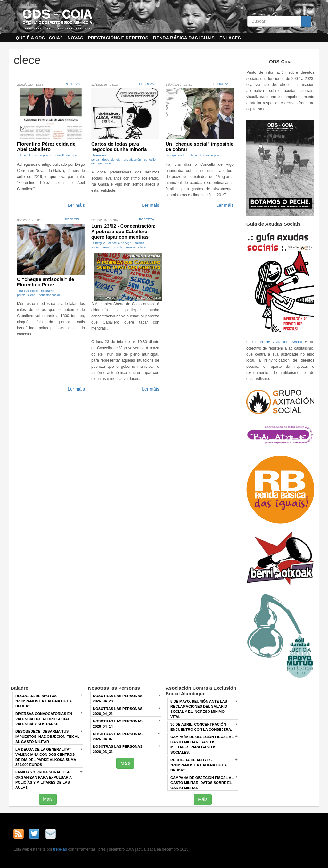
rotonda (117, 247)
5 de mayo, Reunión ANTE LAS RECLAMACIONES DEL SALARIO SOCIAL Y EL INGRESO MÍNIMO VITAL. (199, 709)
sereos (130, 247)
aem (106, 247)
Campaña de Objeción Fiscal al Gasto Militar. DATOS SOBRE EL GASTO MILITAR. (202, 783)
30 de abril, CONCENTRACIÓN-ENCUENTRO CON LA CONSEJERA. (201, 727)
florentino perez (40, 155)
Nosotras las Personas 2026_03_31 (118, 749)
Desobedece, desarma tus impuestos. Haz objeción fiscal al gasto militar (47, 737)
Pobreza (72, 84)
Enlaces (230, 38)
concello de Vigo (65, 155)
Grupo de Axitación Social (277, 342)
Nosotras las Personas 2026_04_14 (118, 724)
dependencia (111, 160)
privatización (132, 160)
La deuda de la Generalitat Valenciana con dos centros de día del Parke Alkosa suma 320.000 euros (46, 757)
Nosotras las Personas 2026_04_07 (118, 737)
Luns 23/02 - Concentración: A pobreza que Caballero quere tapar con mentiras (123, 231)
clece (22, 155)
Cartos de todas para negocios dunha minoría (119, 147)
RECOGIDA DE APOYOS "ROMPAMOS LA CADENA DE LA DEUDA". (199, 765)
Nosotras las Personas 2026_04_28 (118, 698)
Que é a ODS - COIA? (39, 38)
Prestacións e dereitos (118, 38)
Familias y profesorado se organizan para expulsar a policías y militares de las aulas (44, 780)
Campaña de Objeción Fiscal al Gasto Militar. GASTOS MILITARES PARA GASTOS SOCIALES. (202, 745)
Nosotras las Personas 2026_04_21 (118, 711)
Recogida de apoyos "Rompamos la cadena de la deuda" (44, 701)
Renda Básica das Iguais (184, 38)
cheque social (177, 155)
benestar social (49, 295)
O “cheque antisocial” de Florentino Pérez (45, 282)
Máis (48, 799)
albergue (99, 243)
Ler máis (76, 205)
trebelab (60, 849)
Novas (75, 38)
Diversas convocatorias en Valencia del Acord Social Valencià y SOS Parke (44, 719)
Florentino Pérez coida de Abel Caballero (46, 147)
